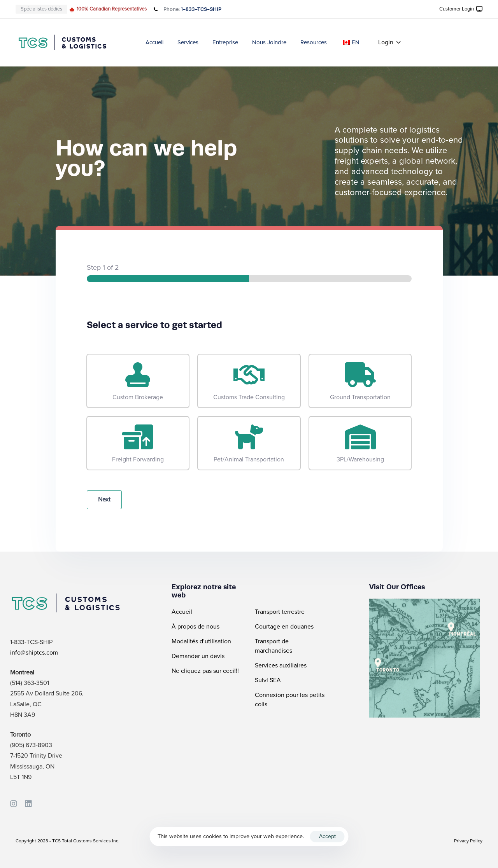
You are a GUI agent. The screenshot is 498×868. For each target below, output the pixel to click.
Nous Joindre (269, 42)
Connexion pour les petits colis (290, 700)
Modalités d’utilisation (201, 641)
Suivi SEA (268, 680)
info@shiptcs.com (34, 653)
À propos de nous (196, 627)
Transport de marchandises (274, 646)
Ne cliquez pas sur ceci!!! (205, 671)
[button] (461, 9)
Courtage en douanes (284, 627)
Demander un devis (198, 656)
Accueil (154, 42)
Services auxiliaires (281, 665)
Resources (314, 42)
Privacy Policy (468, 841)
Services (188, 42)
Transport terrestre (280, 612)
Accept (327, 836)
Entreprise (225, 42)
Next (104, 499)
